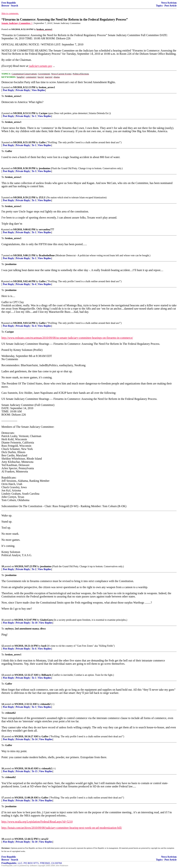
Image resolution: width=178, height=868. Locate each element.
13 (3, 675)
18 (3, 839)
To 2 (34, 569)
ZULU (42, 198)
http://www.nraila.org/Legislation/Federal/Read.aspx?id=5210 (37, 822)
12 (3, 646)
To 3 (34, 171)
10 (3, 566)
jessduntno (44, 168)
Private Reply (23, 90)
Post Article (170, 6)
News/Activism (169, 3)
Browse (5, 6)
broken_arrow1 (47, 87)
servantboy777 (46, 230)
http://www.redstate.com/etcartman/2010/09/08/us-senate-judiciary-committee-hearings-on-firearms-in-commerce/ (67, 338)
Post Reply (8, 90)
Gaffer (42, 142)
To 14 (35, 739)
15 (3, 736)
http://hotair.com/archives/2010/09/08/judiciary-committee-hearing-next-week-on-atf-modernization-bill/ (62, 828)
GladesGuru (46, 620)
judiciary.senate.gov (41, 66)
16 (3, 768)
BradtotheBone (47, 255)
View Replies (38, 90)
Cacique (43, 113)
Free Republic (9, 3)
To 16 (35, 800)
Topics (159, 6)
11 (3, 620)
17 (3, 798)
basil (44, 646)
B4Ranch (46, 675)
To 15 (35, 771)
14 (3, 704)
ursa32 (45, 839)
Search (15, 6)
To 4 (34, 284)
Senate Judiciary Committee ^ (17, 23)
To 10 (35, 623)
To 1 (34, 116)
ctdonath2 (45, 704)
